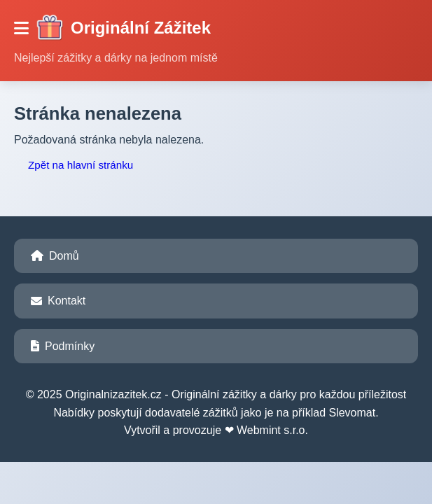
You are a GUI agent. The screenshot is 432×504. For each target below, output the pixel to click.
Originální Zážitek (123, 28)
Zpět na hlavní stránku (81, 165)
